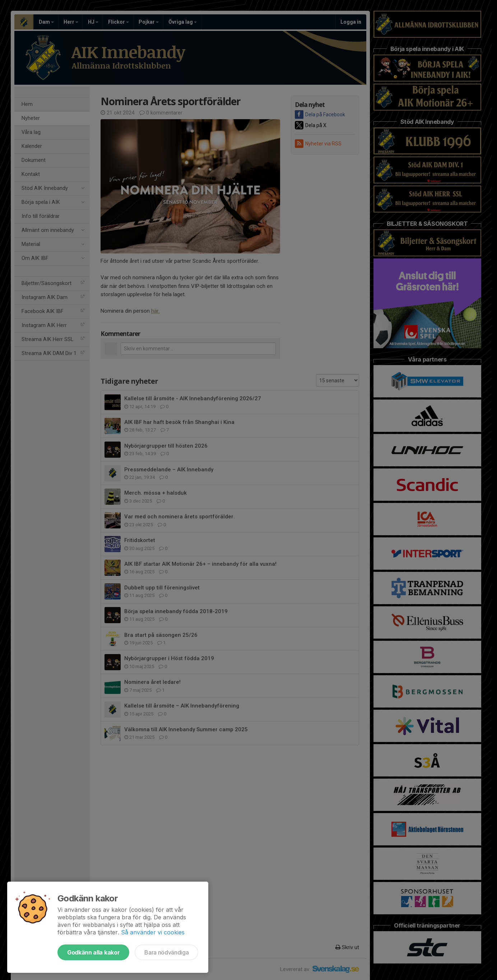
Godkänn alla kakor (93, 952)
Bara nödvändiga (166, 952)
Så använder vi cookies (153, 932)
